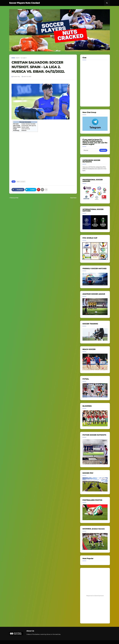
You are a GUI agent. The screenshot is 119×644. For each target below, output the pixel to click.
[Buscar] (91, 150)
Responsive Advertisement (95, 596)
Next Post (73, 198)
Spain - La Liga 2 (21, 58)
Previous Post (14, 198)
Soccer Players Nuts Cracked (24, 3)
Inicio (13, 58)
